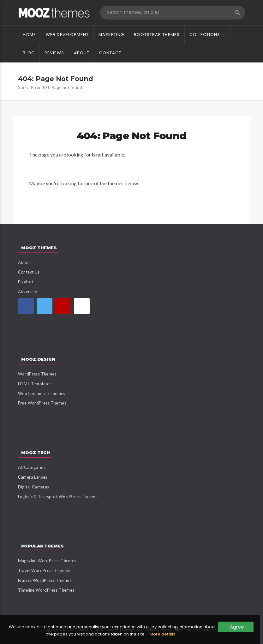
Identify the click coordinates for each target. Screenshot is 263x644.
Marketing (111, 35)
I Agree (236, 627)
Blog (29, 53)
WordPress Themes (37, 374)
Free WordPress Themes (42, 403)
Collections (205, 35)
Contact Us (29, 272)
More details (162, 634)
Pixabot (26, 282)
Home (29, 35)
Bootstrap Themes (157, 35)
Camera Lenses (33, 477)
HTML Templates (35, 384)
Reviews (54, 53)
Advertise (28, 292)
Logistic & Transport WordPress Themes (58, 497)
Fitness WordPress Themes (45, 580)
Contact (110, 53)
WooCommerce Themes (42, 393)
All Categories (32, 467)
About (82, 53)
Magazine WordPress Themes (47, 561)
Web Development (67, 35)
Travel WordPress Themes (44, 570)
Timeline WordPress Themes (46, 590)
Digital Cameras (34, 487)
